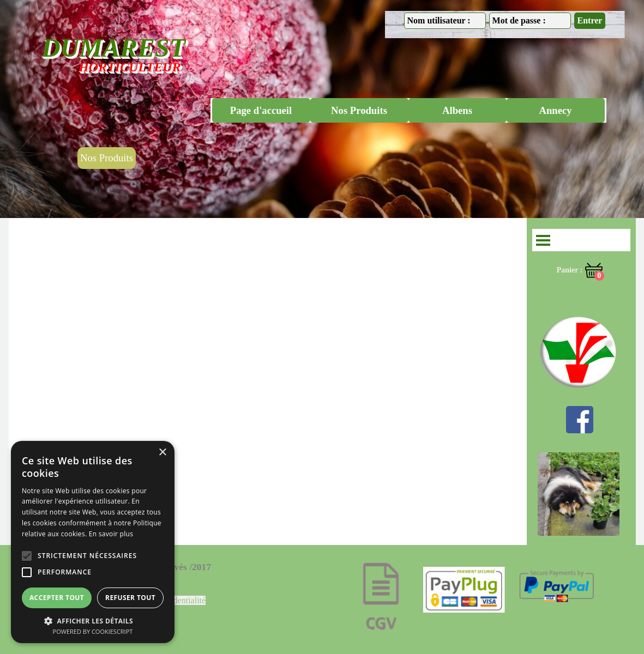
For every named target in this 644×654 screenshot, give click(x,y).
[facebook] (580, 420)
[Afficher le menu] (543, 240)
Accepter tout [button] (57, 598)
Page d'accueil (261, 110)
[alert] (93, 542)
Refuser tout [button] (130, 598)
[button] (93, 620)
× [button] (162, 453)
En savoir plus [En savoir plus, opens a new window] (111, 534)
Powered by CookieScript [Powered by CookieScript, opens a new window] (93, 631)
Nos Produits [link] (107, 158)
